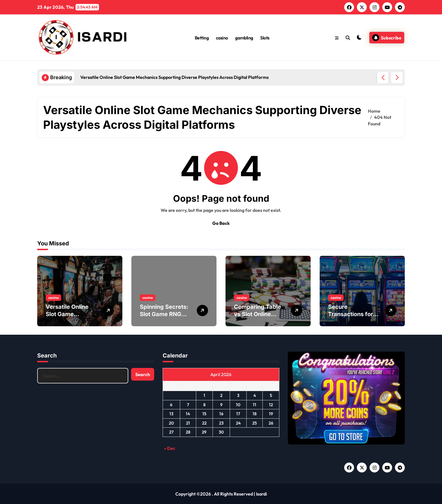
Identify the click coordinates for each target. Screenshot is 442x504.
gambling (244, 38)
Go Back (221, 223)
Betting (202, 38)
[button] (397, 77)
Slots (265, 38)
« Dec (170, 448)
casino (222, 38)
